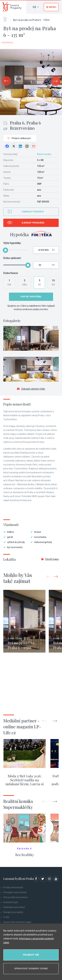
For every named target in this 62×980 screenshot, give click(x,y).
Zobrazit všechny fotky (31, 389)
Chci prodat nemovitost (15, 897)
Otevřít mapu (50, 559)
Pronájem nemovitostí (15, 892)
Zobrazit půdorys (33, 212)
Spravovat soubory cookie (31, 969)
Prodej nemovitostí (13, 887)
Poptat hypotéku (31, 297)
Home (7, 18)
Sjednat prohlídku (33, 223)
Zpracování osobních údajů (17, 922)
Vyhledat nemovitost (14, 907)
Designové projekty (13, 912)
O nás (6, 917)
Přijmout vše (31, 955)
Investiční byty (11, 902)
